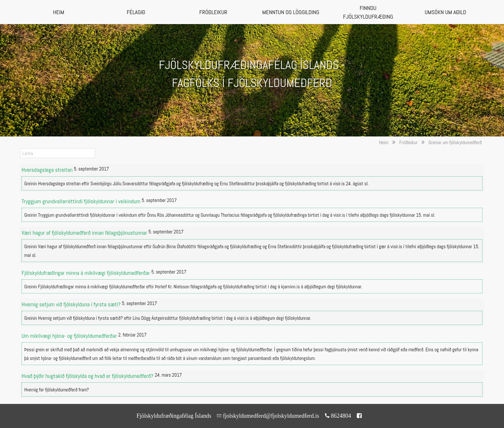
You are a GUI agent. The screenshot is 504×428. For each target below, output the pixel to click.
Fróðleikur (408, 142)
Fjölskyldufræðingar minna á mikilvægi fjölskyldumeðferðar (86, 273)
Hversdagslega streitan (48, 170)
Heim (384, 142)
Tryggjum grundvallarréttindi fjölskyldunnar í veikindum (82, 201)
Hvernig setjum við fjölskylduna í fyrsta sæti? (72, 304)
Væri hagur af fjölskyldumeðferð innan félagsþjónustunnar (85, 233)
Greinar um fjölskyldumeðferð (455, 142)
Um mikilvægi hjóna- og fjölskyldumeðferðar (70, 336)
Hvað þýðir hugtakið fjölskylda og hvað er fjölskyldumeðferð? (88, 376)
